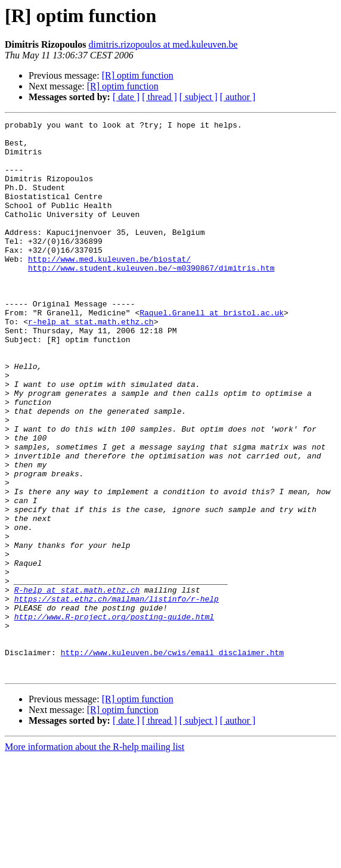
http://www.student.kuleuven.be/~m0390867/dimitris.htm (151, 298)
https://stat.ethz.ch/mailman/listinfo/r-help (117, 695)
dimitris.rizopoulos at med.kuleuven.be (163, 44)
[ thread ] (159, 97)
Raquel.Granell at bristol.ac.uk (212, 352)
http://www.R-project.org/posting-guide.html (114, 717)
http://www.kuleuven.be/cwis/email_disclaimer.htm (172, 759)
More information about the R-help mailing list (94, 858)
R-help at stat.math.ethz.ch (77, 684)
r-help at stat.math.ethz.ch (91, 362)
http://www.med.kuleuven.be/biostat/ (109, 287)
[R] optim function (138, 75)
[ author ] (238, 97)
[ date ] (126, 97)
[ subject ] (199, 97)
